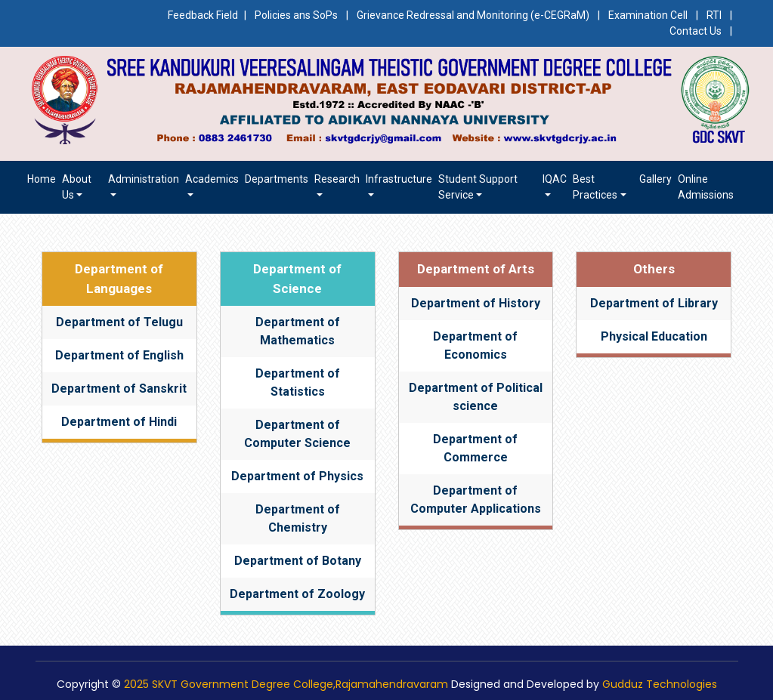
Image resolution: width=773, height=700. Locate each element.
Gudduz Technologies (660, 684)
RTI (714, 15)
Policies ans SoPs (296, 15)
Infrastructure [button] (399, 179)
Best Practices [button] (595, 187)
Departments (277, 179)
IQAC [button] (555, 179)
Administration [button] (144, 179)
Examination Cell (648, 15)
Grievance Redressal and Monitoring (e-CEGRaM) (474, 15)
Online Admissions (706, 187)
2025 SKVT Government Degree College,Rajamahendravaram (286, 684)
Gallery (656, 179)
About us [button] (77, 187)
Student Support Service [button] (478, 187)
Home (42, 179)
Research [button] (337, 179)
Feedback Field (203, 15)
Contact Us (696, 31)
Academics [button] (212, 179)
